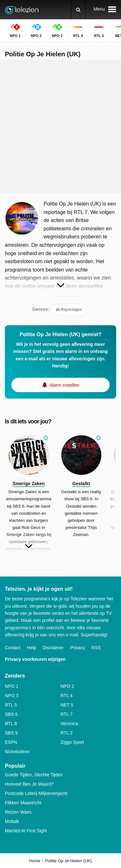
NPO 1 (12, 686)
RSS (96, 648)
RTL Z (67, 733)
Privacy (77, 648)
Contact (13, 648)
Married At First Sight (26, 831)
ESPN (11, 742)
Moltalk (12, 821)
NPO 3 (12, 696)
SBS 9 (11, 733)
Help (31, 648)
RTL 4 (67, 696)
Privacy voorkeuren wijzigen (35, 659)
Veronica (69, 724)
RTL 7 (67, 714)
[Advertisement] (60, 127)
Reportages (69, 309)
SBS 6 (11, 714)
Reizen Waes (18, 812)
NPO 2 (67, 686)
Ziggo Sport (72, 742)
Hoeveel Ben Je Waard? (29, 784)
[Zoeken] (78, 10)
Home (35, 861)
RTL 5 (11, 705)
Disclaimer (53, 648)
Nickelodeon (17, 752)
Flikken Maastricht (23, 803)
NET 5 (67, 705)
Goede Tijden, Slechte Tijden (34, 775)
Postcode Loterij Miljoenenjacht (36, 793)
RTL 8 (11, 724)
